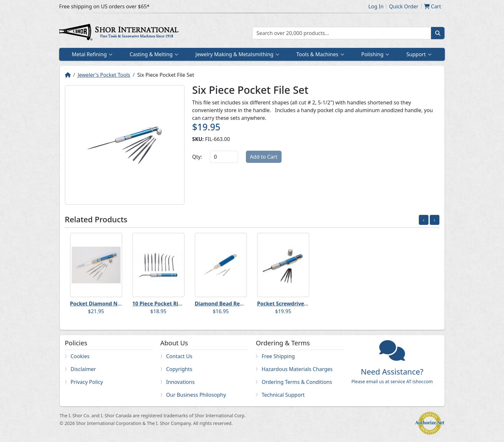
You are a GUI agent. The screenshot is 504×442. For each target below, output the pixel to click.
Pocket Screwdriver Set (287, 304)
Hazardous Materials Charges (297, 369)
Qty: (197, 157)
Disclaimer (83, 369)
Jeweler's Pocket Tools (104, 75)
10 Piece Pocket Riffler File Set (171, 304)
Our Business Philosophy (196, 395)
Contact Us (179, 356)
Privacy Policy (87, 382)
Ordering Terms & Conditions (297, 382)
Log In (376, 6)
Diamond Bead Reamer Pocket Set (238, 304)
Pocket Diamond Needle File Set (111, 304)
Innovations (180, 382)
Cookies (80, 356)
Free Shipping (278, 356)
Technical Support (283, 395)
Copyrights (179, 369)
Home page (120, 33)
